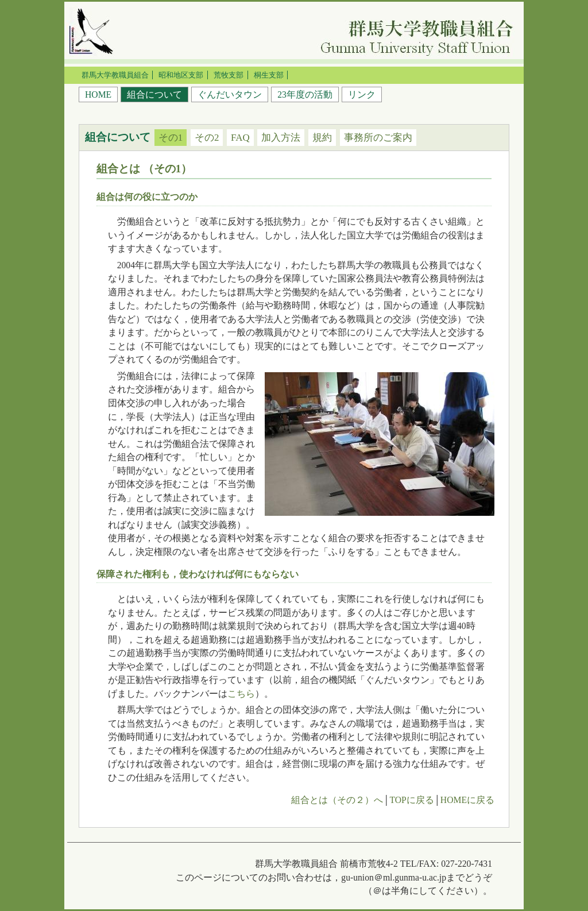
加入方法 (281, 138)
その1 (171, 138)
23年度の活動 (305, 94)
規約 (322, 138)
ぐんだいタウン (230, 94)
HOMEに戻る (467, 800)
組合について (154, 94)
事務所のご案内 (378, 138)
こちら (241, 694)
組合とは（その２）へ (337, 800)
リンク (362, 94)
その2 (207, 138)
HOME (98, 94)
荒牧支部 (229, 75)
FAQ (240, 138)
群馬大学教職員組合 (115, 75)
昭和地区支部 (181, 75)
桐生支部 (269, 75)
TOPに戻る (411, 800)
